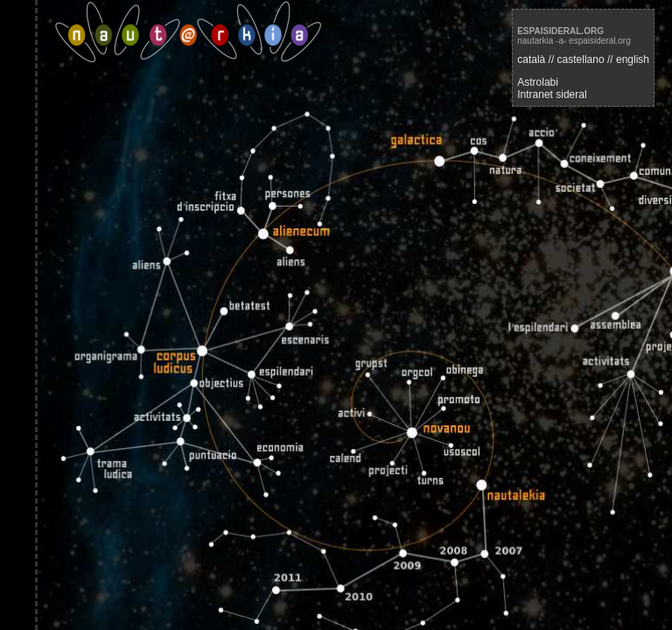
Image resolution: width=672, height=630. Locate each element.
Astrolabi (538, 82)
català (531, 59)
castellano (581, 59)
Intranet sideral (552, 94)
